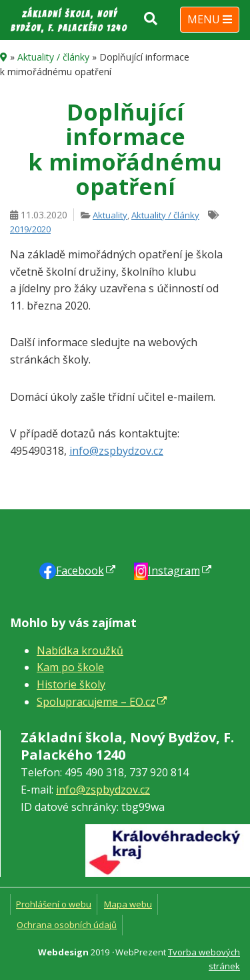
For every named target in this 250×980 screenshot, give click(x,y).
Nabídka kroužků (80, 650)
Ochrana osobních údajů (67, 925)
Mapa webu (128, 904)
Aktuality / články (53, 57)
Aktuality (110, 215)
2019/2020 (30, 229)
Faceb (80, 571)
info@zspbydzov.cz (116, 451)
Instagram (174, 571)
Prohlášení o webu (54, 904)
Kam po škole (70, 667)
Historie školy (71, 684)
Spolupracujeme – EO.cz (96, 702)
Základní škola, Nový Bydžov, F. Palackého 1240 (69, 21)
